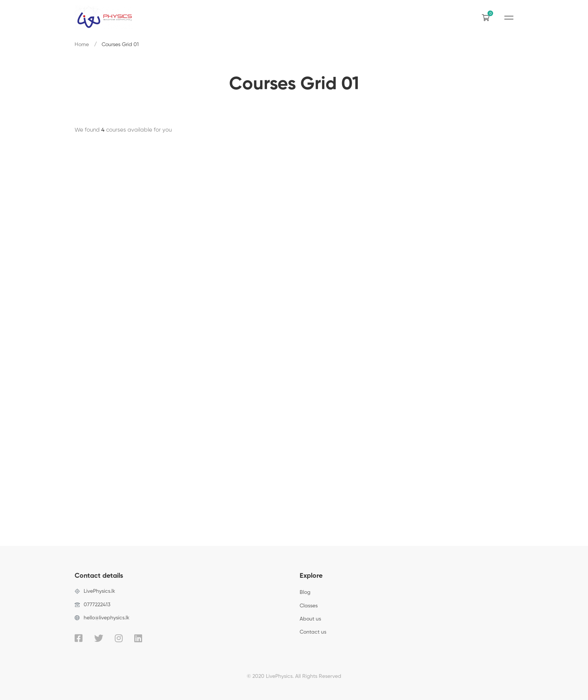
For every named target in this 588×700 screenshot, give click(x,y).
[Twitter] (99, 638)
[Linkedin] (138, 638)
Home (82, 45)
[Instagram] (119, 638)
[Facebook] (79, 638)
